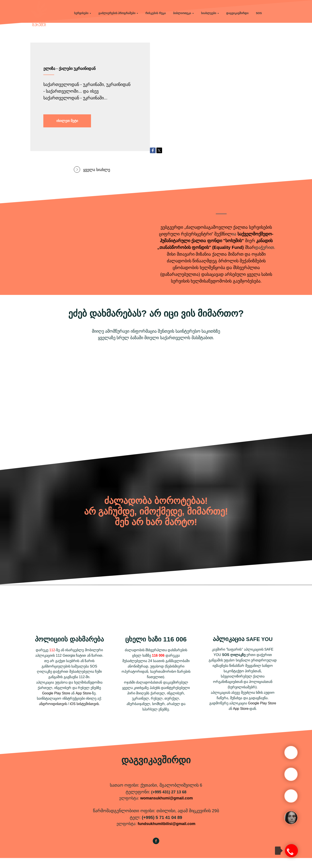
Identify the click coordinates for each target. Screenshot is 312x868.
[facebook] (156, 853)
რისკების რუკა (156, 13)
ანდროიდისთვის (53, 714)
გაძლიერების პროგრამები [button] (117, 13)
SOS (259, 13)
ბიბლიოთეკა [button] (182, 13)
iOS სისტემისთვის (84, 714)
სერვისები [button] (81, 13)
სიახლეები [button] (209, 13)
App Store (83, 703)
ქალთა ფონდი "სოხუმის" (218, 251)
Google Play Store (56, 703)
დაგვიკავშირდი (237, 13)
